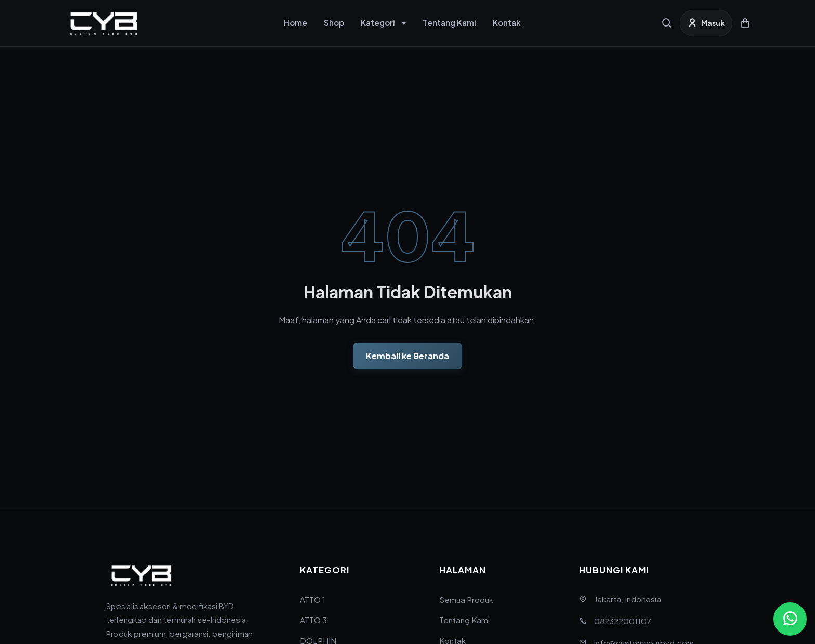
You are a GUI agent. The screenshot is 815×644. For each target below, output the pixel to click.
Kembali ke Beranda (407, 356)
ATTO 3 (313, 620)
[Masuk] (706, 23)
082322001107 (623, 621)
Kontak (507, 23)
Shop (334, 23)
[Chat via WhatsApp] (790, 619)
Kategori (378, 23)
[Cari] (667, 23)
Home (295, 23)
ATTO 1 (313, 600)
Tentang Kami (449, 23)
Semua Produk (466, 600)
